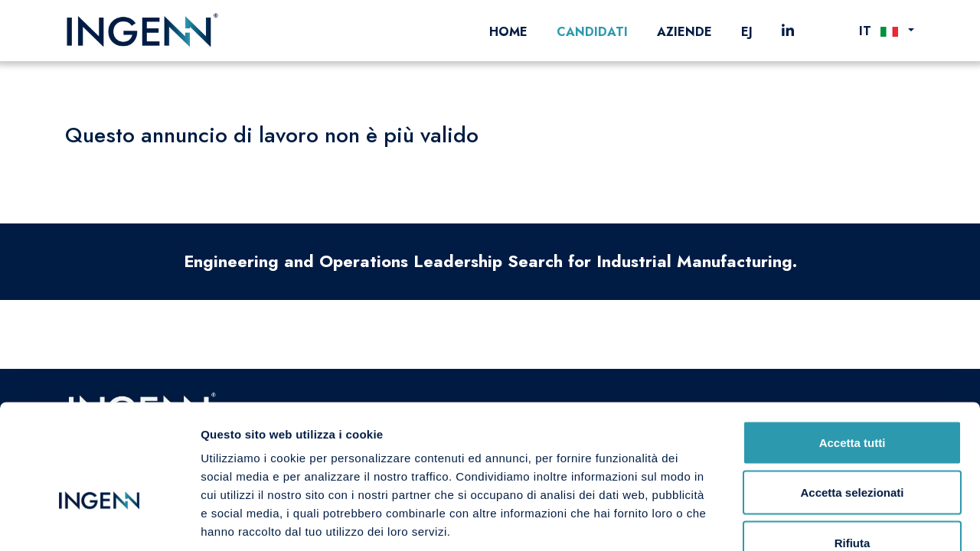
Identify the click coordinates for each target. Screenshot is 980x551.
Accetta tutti (853, 350)
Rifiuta (853, 450)
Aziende (684, 32)
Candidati (592, 32)
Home (508, 32)
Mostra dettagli (805, 521)
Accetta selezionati (852, 401)
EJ (747, 32)
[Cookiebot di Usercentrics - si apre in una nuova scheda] (99, 521)
